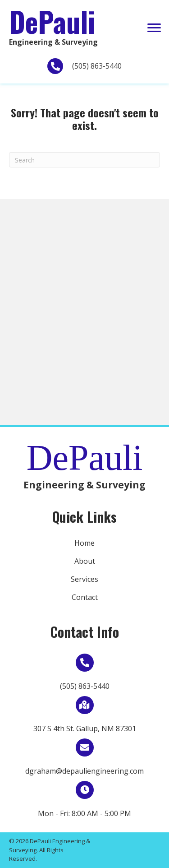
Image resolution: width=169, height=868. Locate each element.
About (85, 561)
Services (84, 579)
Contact (85, 597)
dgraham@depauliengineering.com (84, 771)
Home (84, 543)
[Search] (84, 160)
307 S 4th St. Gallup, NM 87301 (85, 729)
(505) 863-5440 (97, 66)
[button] (154, 28)
